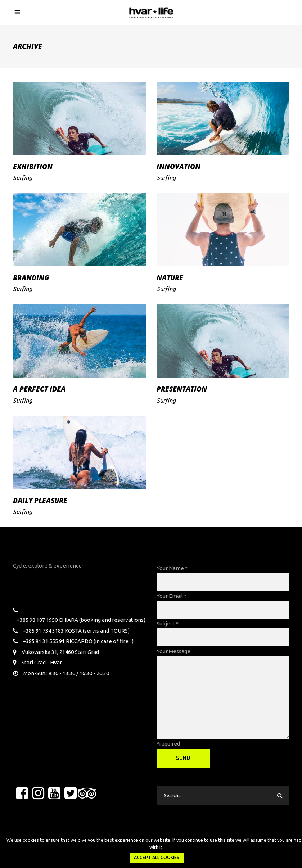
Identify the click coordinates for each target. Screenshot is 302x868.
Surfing (22, 178)
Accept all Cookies (157, 857)
